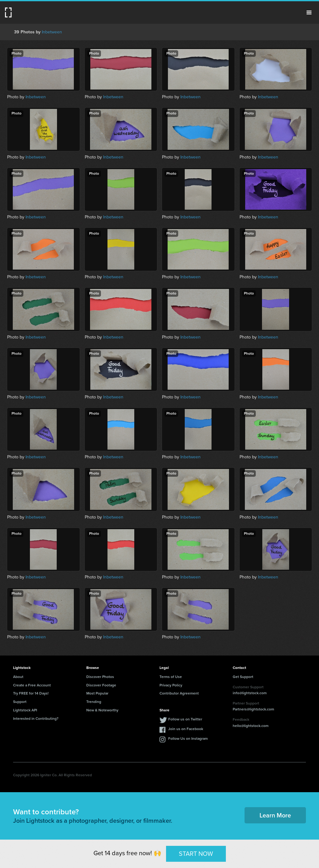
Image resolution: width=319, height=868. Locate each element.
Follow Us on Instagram (188, 739)
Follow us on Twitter (185, 719)
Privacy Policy (171, 685)
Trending (94, 702)
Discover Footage (101, 685)
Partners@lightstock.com (253, 709)
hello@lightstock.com (251, 726)
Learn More (275, 815)
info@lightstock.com (250, 693)
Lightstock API (25, 710)
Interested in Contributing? (36, 719)
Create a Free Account (32, 685)
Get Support (243, 677)
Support (20, 702)
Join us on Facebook (186, 729)
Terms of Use (171, 677)
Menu (309, 12)
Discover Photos (100, 677)
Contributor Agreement (179, 693)
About (18, 677)
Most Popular (97, 693)
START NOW (196, 854)
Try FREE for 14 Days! (31, 693)
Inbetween (52, 32)
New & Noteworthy (102, 710)
